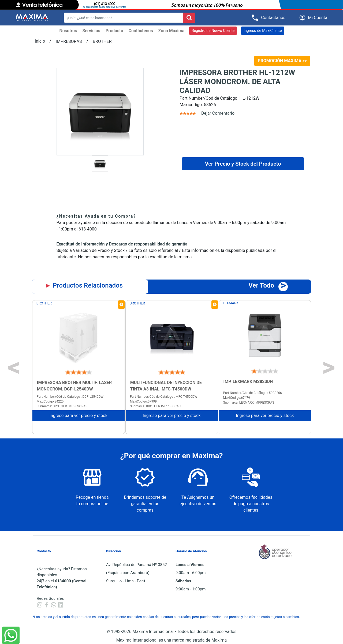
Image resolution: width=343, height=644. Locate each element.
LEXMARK (231, 303)
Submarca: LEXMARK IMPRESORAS (249, 403)
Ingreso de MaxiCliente (263, 31)
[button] (314, 18)
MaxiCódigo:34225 (50, 401)
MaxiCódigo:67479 (237, 398)
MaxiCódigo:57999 (143, 401)
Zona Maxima (171, 31)
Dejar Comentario (218, 113)
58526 (210, 105)
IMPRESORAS (69, 41)
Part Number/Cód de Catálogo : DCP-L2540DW (70, 397)
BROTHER (102, 41)
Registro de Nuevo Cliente (213, 31)
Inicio (40, 41)
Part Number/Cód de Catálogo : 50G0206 (253, 393)
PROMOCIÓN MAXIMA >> (282, 61)
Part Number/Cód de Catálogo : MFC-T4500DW (164, 397)
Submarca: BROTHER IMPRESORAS (62, 406)
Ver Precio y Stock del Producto (243, 164)
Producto (114, 31)
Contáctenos (141, 31)
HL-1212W (250, 98)
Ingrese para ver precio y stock (79, 416)
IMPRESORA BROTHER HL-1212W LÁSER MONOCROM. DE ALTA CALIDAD (237, 81)
